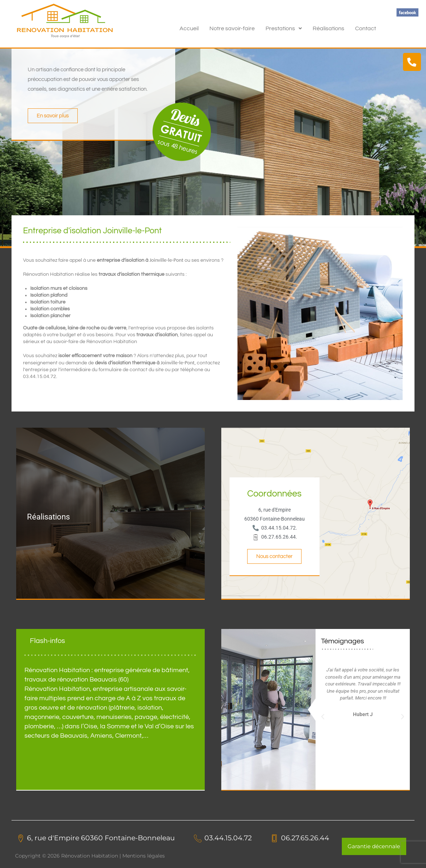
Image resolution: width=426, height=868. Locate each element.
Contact (366, 28)
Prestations (284, 28)
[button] (284, 28)
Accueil (189, 28)
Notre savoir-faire (232, 28)
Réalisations (328, 28)
